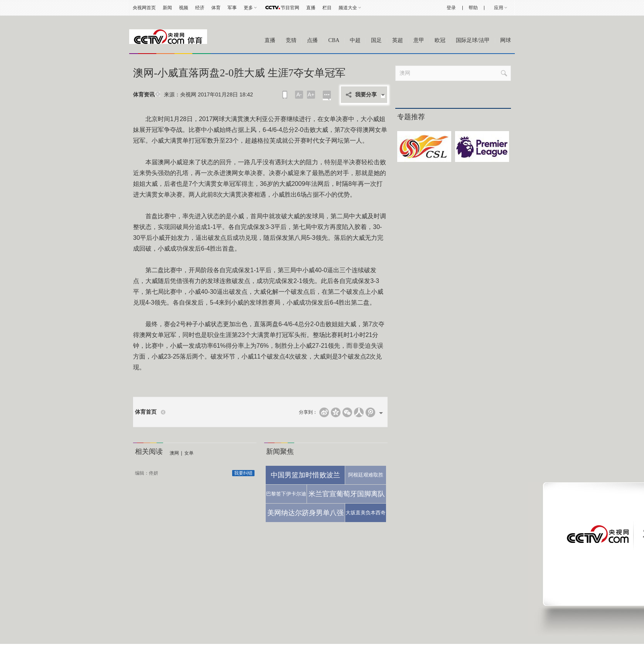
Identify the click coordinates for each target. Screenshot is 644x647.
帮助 (473, 8)
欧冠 (440, 40)
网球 (506, 40)
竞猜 (291, 40)
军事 (232, 8)
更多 (248, 8)
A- (299, 94)
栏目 (327, 8)
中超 (355, 40)
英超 (398, 40)
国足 (376, 40)
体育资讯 (144, 95)
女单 (189, 453)
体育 (216, 8)
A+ (311, 94)
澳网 (174, 453)
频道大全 (348, 8)
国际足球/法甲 (473, 40)
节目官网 (290, 8)
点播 (312, 40)
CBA (334, 40)
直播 (311, 8)
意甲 (419, 40)
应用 (499, 8)
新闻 (167, 8)
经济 (200, 8)
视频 (184, 8)
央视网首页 (144, 8)
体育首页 (146, 412)
